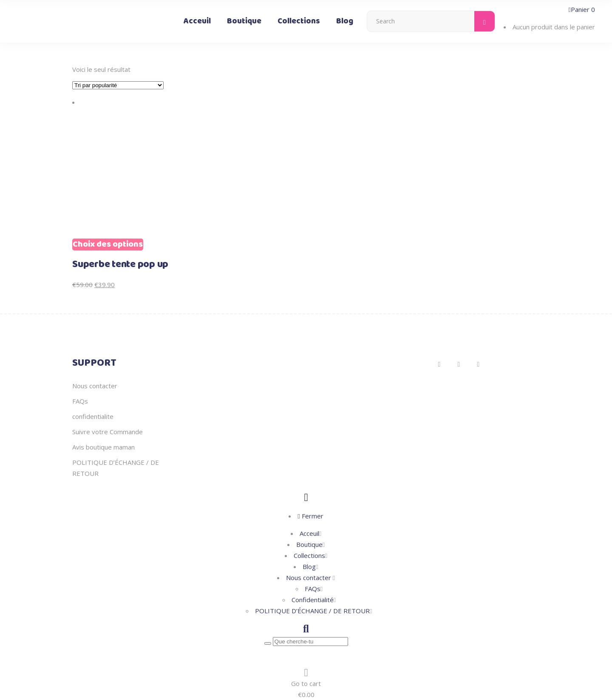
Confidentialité (313, 600)
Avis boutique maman (103, 447)
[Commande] (118, 85)
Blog (309, 566)
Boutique (309, 544)
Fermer (310, 516)
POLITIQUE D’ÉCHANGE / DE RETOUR (312, 611)
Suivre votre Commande (108, 432)
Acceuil (309, 533)
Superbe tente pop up (120, 265)
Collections (309, 555)
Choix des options (108, 245)
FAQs (80, 401)
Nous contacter (95, 386)
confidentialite (93, 416)
